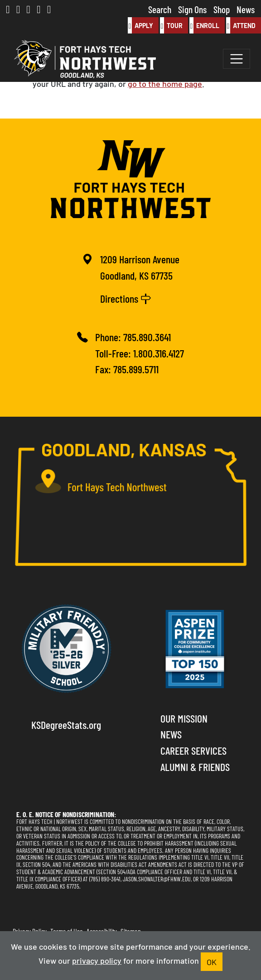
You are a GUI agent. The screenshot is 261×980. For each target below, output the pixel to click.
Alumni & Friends (195, 766)
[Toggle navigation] (237, 59)
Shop (222, 9)
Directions (126, 298)
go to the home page (165, 83)
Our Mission (184, 718)
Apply (140, 25)
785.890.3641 (147, 336)
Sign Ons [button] (192, 9)
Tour (171, 25)
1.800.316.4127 (159, 353)
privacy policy (97, 960)
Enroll (204, 25)
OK (212, 961)
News (246, 9)
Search (160, 9)
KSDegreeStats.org (66, 724)
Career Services (193, 750)
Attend (241, 25)
